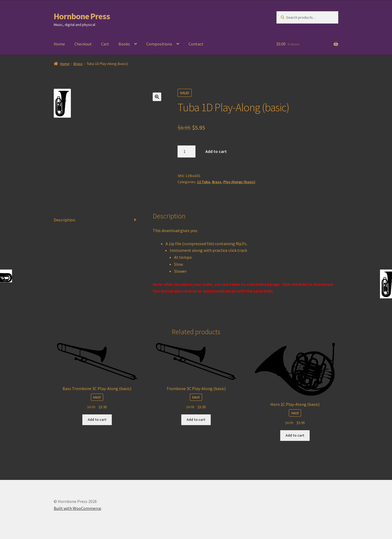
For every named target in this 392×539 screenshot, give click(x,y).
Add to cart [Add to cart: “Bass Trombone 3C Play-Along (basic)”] (97, 419)
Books (124, 44)
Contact (196, 44)
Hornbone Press (82, 16)
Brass (78, 64)
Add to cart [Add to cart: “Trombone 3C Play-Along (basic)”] (196, 419)
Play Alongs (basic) (239, 182)
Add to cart (216, 151)
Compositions (159, 44)
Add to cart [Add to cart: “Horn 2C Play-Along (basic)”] (295, 435)
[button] (157, 97)
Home (59, 44)
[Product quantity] (187, 152)
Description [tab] (64, 220)
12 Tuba (204, 182)
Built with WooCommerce (77, 508)
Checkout (83, 44)
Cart (105, 44)
